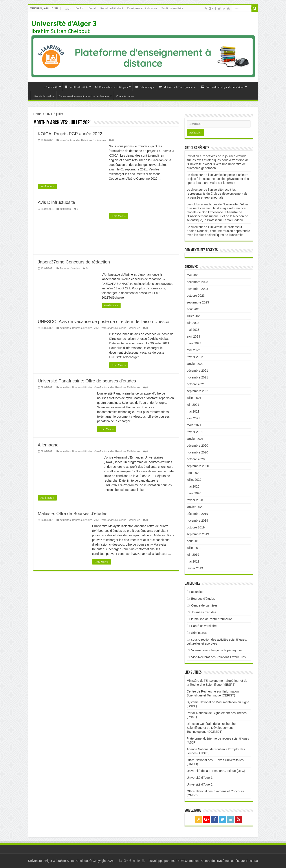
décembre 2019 (197, 514)
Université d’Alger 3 (64, 23)
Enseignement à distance (142, 8)
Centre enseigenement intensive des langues (84, 96)
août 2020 (194, 473)
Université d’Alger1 (200, 778)
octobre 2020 (196, 459)
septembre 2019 (198, 534)
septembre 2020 (198, 466)
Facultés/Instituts (77, 87)
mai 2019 (193, 561)
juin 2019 (193, 555)
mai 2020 (193, 486)
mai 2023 (193, 330)
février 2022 (195, 357)
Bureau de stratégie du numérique (223, 87)
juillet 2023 (194, 316)
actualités (65, 209)
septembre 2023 (198, 302)
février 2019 (195, 568)
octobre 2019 (196, 527)
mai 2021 (193, 411)
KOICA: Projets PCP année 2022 (70, 134)
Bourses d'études (70, 269)
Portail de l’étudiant (112, 8)
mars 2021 (194, 425)
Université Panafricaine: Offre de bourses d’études (87, 381)
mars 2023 (194, 343)
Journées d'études (204, 612)
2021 (49, 114)
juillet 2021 (194, 398)
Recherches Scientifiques (112, 87)
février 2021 (195, 432)
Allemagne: (49, 445)
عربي (68, 8)
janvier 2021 (195, 439)
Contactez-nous (125, 96)
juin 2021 (193, 405)
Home (38, 114)
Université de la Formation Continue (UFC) (216, 771)
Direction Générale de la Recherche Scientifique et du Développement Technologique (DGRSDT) (211, 728)
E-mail (92, 8)
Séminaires (199, 633)
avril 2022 (193, 350)
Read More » (47, 186)
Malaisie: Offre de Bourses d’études (73, 513)
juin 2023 (193, 323)
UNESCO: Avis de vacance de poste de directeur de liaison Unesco (104, 322)
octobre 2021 (196, 384)
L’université (51, 87)
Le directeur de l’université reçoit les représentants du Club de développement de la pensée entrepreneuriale (217, 194)
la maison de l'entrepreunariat (211, 619)
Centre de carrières (204, 605)
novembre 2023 (197, 289)
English (80, 8)
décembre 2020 (197, 446)
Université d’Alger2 (200, 784)
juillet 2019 (194, 548)
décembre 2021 (197, 371)
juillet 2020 (194, 480)
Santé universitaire (172, 8)
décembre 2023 (197, 282)
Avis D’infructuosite (57, 202)
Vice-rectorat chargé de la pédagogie (216, 650)
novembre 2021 (197, 377)
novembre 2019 (197, 521)
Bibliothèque (145, 87)
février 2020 (195, 500)
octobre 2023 (196, 296)
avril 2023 (193, 336)
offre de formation (43, 96)
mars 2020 (194, 493)
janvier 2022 (195, 364)
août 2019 (194, 541)
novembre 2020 (197, 452)
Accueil (36, 86)
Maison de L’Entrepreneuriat (178, 87)
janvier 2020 (195, 507)
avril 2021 (193, 418)
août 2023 (194, 309)
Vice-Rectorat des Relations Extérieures (83, 140)
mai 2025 (193, 275)
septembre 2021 (198, 391)
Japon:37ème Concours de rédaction (74, 262)
